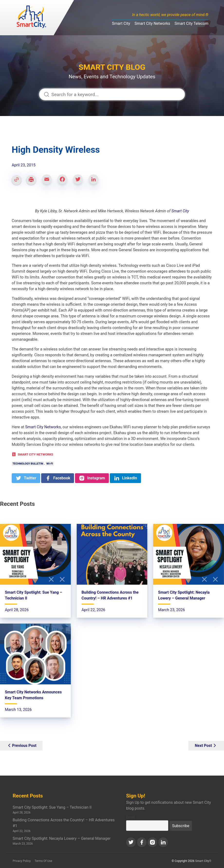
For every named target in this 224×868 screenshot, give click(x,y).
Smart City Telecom (191, 23)
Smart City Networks (152, 23)
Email (131, 817)
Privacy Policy (22, 861)
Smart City (121, 23)
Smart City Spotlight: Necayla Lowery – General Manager (62, 838)
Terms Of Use (43, 861)
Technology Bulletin (28, 464)
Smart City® (203, 861)
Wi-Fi (50, 464)
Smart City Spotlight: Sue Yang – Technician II (52, 807)
